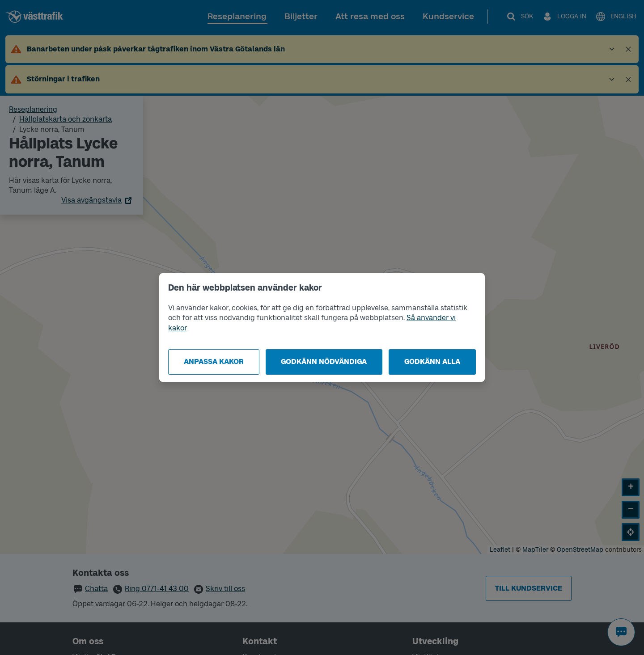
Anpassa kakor (214, 361)
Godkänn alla (432, 361)
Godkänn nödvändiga (324, 361)
